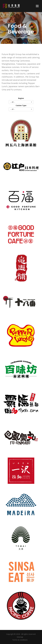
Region (21, 98)
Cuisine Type (21, 105)
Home (10, 37)
